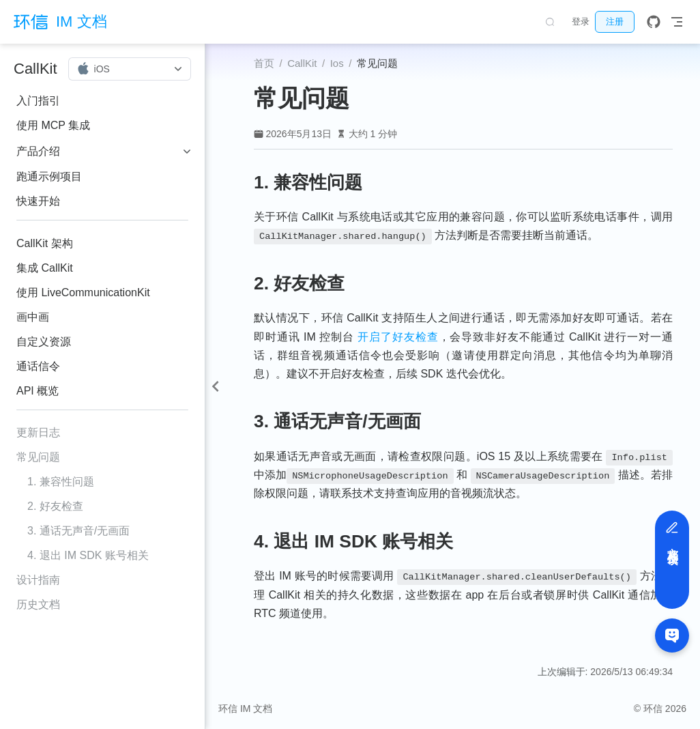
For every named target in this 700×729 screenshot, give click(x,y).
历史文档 (38, 604)
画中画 (33, 317)
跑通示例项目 (49, 176)
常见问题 (38, 457)
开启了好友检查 (398, 337)
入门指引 (38, 101)
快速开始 (38, 201)
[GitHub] (654, 22)
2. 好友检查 (55, 506)
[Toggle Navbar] (677, 22)
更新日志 (38, 432)
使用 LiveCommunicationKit (83, 292)
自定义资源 (44, 342)
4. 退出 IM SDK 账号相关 (88, 555)
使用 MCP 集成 (53, 125)
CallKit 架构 (45, 243)
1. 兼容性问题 (61, 482)
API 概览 (38, 391)
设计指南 (38, 580)
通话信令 (38, 366)
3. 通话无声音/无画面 (78, 531)
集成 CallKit (45, 268)
